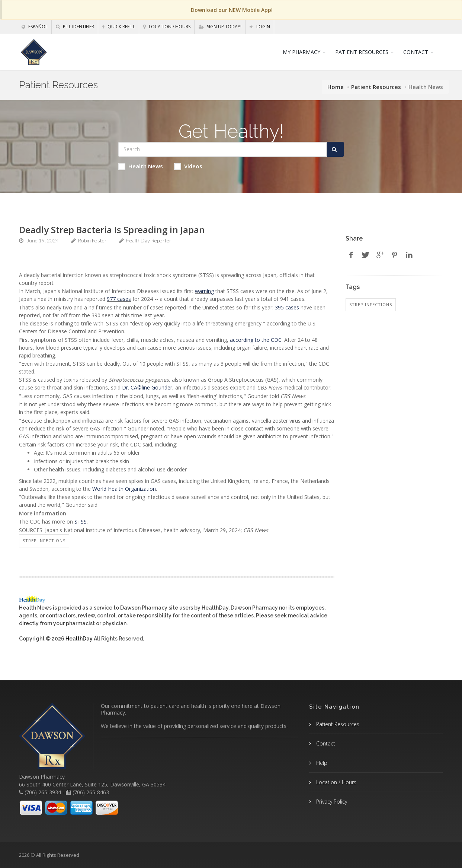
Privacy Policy (331, 802)
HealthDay (79, 639)
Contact (325, 743)
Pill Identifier (75, 27)
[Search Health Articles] (223, 149)
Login (260, 27)
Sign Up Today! (220, 27)
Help (321, 763)
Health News (141, 166)
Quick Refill (119, 27)
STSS (81, 522)
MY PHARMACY (301, 52)
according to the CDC (256, 340)
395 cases (287, 307)
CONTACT (416, 52)
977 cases (119, 299)
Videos (188, 166)
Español (35, 27)
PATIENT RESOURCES (362, 52)
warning (204, 291)
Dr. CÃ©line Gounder (147, 387)
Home (336, 87)
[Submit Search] (335, 149)
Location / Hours (167, 27)
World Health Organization (124, 489)
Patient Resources (376, 87)
